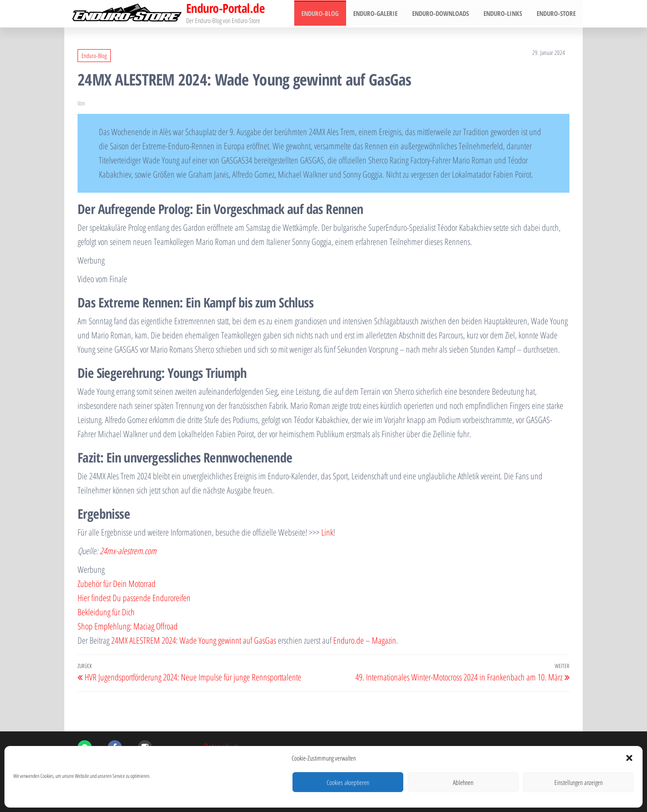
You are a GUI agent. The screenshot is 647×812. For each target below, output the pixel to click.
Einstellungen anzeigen (579, 782)
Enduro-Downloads (444, 14)
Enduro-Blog (326, 14)
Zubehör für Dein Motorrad (117, 584)
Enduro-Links (505, 14)
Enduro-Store (557, 14)
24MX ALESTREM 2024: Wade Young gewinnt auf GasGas (194, 640)
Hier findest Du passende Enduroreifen (134, 598)
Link (327, 532)
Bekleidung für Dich (106, 612)
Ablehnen (463, 782)
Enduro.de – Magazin (365, 640)
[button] (629, 758)
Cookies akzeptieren (348, 782)
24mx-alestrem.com (128, 551)
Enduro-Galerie (380, 14)
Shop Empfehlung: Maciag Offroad (128, 626)
